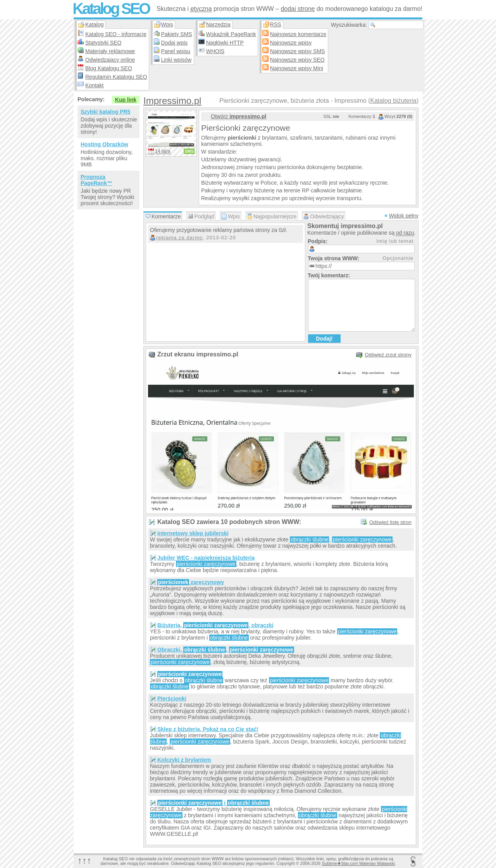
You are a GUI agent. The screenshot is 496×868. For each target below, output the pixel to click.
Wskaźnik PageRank (231, 34)
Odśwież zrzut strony (388, 355)
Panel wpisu (176, 51)
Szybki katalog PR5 (105, 112)
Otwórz (239, 116)
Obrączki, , (226, 650)
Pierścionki (172, 699)
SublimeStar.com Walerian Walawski (358, 863)
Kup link (126, 100)
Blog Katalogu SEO (109, 68)
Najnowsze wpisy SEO (297, 60)
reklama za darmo (179, 238)
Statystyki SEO (103, 43)
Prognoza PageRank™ (96, 180)
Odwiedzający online (110, 60)
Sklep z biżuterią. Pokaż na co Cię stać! (208, 729)
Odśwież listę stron (390, 522)
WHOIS (215, 51)
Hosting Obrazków (104, 144)
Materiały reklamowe (110, 51)
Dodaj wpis (174, 43)
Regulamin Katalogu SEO (116, 77)
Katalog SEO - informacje (116, 34)
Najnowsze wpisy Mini (297, 68)
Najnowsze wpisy (291, 43)
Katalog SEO (111, 9)
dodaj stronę (298, 9)
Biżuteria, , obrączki (215, 625)
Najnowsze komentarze (298, 34)
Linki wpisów (177, 60)
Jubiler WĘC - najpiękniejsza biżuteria (206, 558)
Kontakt (94, 85)
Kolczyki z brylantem (184, 760)
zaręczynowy (191, 582)
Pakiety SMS (177, 34)
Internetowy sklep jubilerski (193, 533)
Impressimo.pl (172, 101)
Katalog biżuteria (393, 101)
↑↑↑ (84, 860)
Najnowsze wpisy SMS (298, 51)
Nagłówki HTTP (225, 43)
